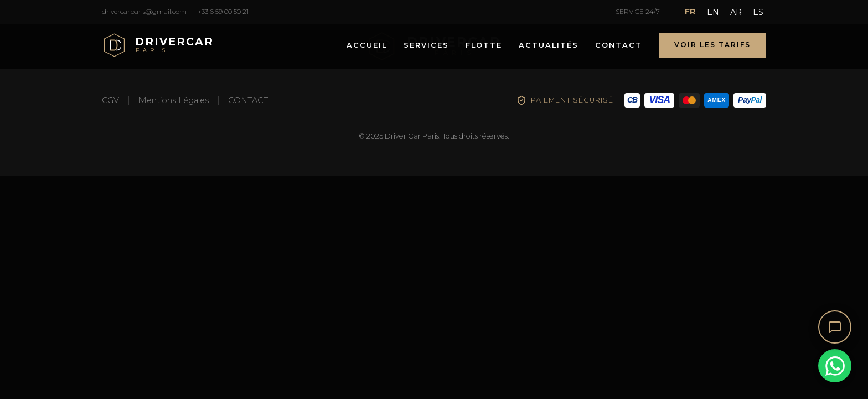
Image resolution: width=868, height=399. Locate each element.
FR (690, 12)
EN (713, 12)
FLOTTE (484, 45)
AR (736, 12)
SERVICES (426, 45)
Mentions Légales (174, 100)
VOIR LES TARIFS (712, 45)
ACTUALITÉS (549, 45)
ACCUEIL (367, 45)
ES (758, 12)
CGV (110, 100)
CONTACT (619, 45)
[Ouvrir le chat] (835, 327)
